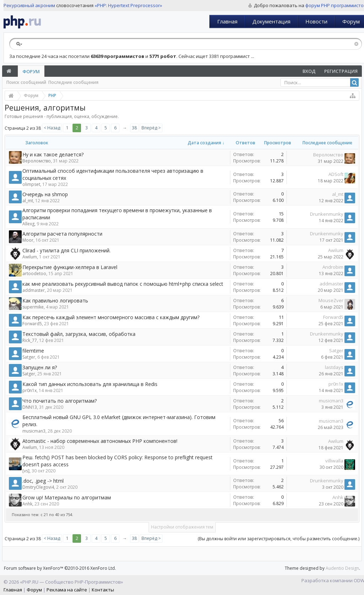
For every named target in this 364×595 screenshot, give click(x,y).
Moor (28, 240)
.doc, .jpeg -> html (43, 481)
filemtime (33, 351)
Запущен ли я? (40, 367)
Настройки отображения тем (182, 527)
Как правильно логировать (55, 301)
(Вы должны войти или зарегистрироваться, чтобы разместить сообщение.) (279, 539)
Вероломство (37, 161)
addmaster (34, 290)
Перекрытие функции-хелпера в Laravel (70, 267)
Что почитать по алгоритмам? (60, 401)
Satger (29, 357)
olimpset (31, 184)
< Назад (52, 128)
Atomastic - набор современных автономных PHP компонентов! (100, 441)
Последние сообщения (73, 82)
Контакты (103, 590)
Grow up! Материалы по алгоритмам (67, 497)
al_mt (28, 201)
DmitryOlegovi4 (38, 487)
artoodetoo (34, 274)
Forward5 (32, 324)
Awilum (30, 257)
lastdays (334, 367)
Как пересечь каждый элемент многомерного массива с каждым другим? (111, 317)
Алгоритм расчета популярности (62, 234)
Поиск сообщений (26, 82)
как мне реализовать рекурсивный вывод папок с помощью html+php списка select (123, 284)
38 (134, 128)
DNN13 (30, 407)
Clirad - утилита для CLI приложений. (66, 250)
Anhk (27, 504)
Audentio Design (342, 568)
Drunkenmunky (327, 214)
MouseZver (331, 300)
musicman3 (331, 401)
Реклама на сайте (67, 590)
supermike (33, 307)
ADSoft (336, 174)
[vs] (26, 471)
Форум (31, 71)
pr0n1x (30, 390)
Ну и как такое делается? (53, 154)
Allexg (28, 224)
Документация (271, 21)
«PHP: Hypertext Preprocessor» (128, 5)
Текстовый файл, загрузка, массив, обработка (79, 334)
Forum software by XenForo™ (60, 568)
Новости (316, 21)
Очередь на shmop (45, 194)
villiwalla (334, 461)
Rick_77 (30, 340)
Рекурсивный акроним (29, 5)
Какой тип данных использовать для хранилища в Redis (90, 384)
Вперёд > (151, 128)
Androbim (333, 267)
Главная (227, 21)
